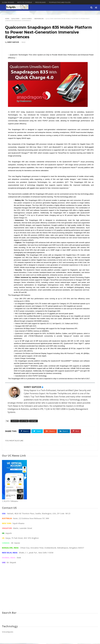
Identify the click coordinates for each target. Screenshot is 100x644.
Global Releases (8, 2)
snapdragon (39, 19)
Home (7, 19)
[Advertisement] (50, 591)
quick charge (27, 19)
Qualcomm (15, 19)
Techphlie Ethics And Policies (60, 2)
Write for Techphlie (25, 2)
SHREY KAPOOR (33, 388)
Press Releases (40, 2)
